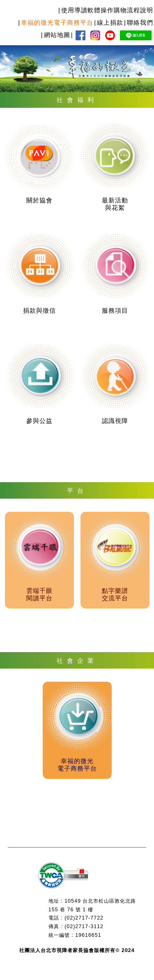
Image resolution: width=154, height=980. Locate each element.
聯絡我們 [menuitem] (140, 22)
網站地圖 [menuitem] (57, 35)
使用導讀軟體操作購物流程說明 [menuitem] (107, 10)
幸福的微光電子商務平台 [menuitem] (57, 22)
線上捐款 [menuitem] (110, 22)
